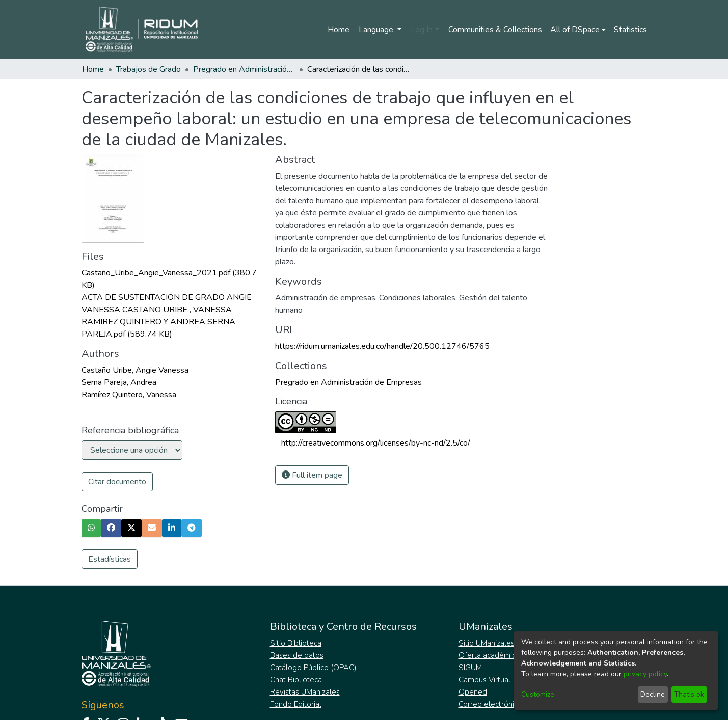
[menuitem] (578, 30)
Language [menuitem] (377, 30)
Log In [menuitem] (422, 30)
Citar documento (117, 482)
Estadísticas (110, 559)
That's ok (689, 694)
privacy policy (645, 674)
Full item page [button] (312, 475)
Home (339, 30)
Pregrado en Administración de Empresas (244, 69)
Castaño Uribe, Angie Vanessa (135, 370)
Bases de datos (297, 655)
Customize (538, 694)
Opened (473, 692)
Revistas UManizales (305, 692)
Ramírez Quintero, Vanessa (129, 395)
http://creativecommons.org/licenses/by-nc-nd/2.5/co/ (376, 443)
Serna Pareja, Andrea (119, 382)
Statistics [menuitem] (630, 30)
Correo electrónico (490, 704)
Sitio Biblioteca (296, 643)
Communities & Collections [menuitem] (495, 30)
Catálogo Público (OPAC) (313, 668)
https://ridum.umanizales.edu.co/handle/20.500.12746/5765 (382, 346)
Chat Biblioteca (296, 680)
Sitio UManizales (487, 643)
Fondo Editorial (296, 704)
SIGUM (470, 668)
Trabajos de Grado (149, 69)
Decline (653, 694)
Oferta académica (489, 655)
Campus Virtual (484, 680)
